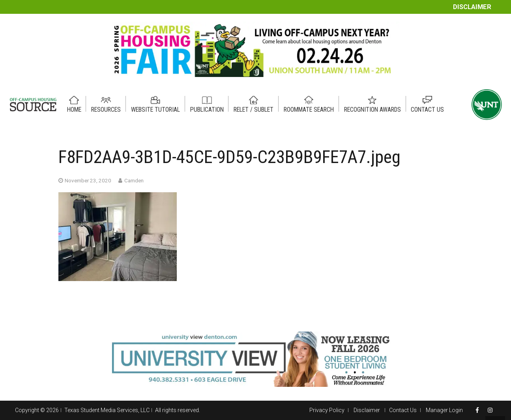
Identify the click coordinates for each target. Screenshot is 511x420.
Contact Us (403, 410)
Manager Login (444, 410)
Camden (134, 180)
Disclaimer (472, 7)
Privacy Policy (327, 410)
